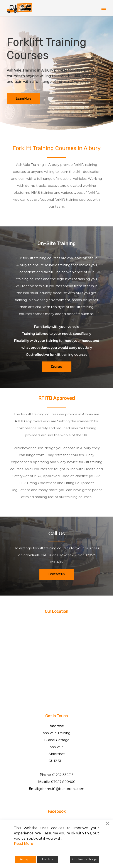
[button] (104, 8)
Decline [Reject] (48, 859)
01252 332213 (63, 775)
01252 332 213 (68, 555)
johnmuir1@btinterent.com (62, 789)
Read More (24, 844)
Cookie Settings (84, 859)
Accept (25, 859)
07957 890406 (63, 782)
